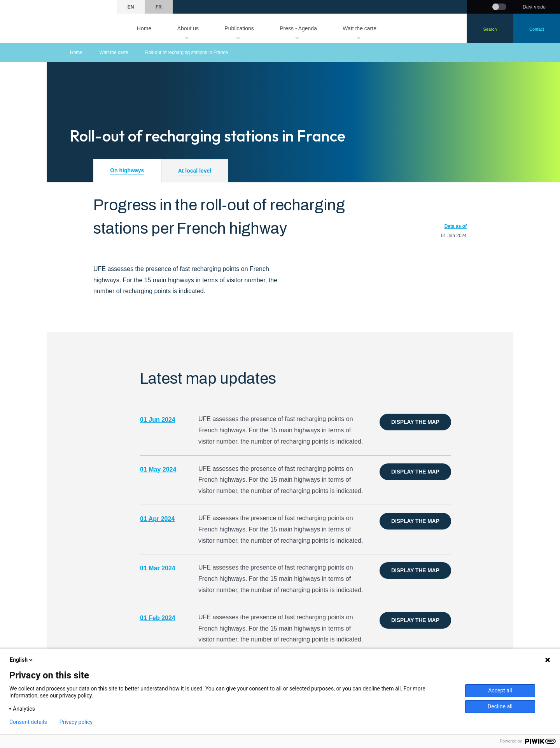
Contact (537, 29)
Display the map (415, 422)
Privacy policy (76, 722)
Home (144, 28)
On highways (127, 170)
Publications (239, 28)
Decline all (500, 706)
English (22, 660)
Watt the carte (360, 28)
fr (159, 7)
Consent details (28, 722)
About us (188, 28)
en (131, 7)
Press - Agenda (298, 28)
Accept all (500, 690)
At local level (195, 171)
